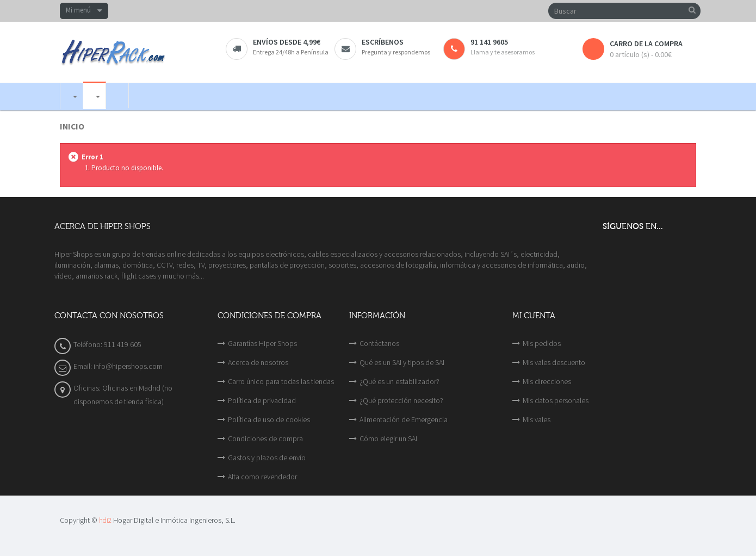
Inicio (72, 126)
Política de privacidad (262, 400)
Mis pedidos (542, 343)
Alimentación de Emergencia (404, 419)
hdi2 (105, 520)
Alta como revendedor (262, 477)
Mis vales (537, 419)
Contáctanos (379, 343)
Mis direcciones (547, 381)
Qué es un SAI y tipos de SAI (402, 362)
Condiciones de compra (265, 438)
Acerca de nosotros (258, 362)
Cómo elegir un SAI (388, 438)
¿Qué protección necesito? (401, 400)
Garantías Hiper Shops (262, 343)
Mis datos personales (556, 400)
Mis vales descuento (554, 362)
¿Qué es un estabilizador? (399, 381)
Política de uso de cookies (269, 419)
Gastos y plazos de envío (267, 458)
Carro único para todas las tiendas (281, 381)
